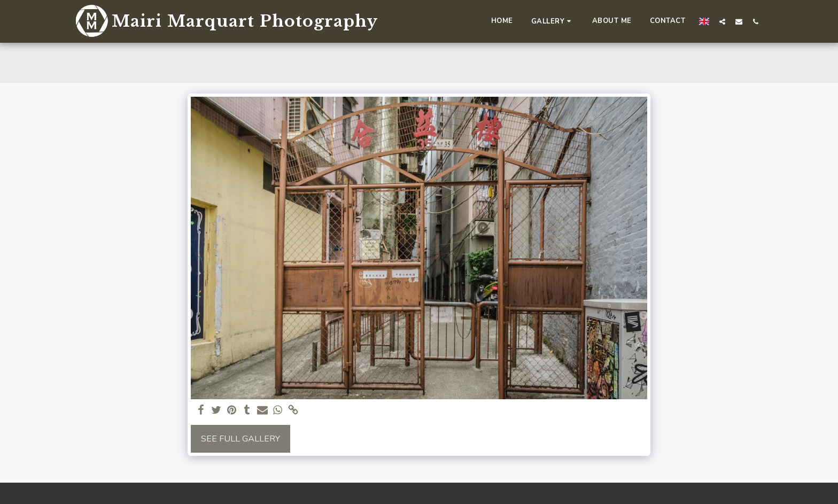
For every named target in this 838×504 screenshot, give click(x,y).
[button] (553, 21)
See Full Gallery (240, 439)
